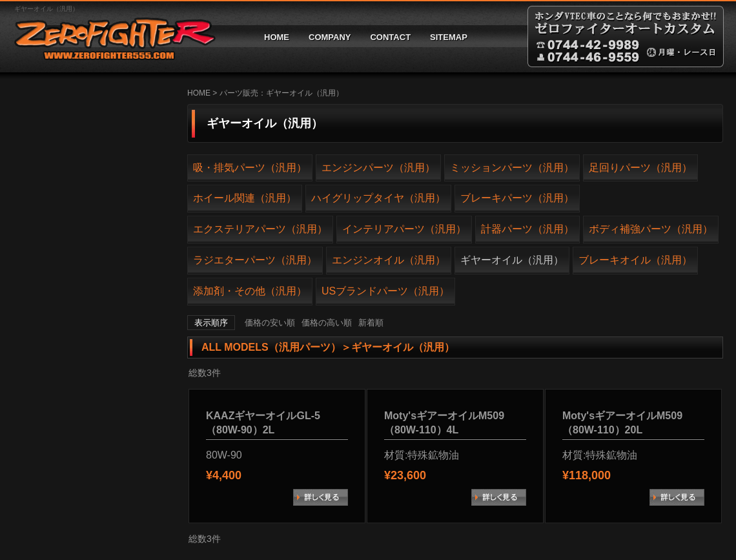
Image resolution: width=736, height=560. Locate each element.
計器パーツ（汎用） (527, 229)
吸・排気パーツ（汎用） (250, 168)
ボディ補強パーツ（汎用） (651, 229)
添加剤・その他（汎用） (250, 291)
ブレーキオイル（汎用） (635, 260)
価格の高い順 (327, 323)
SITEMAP (449, 37)
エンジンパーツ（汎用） (378, 168)
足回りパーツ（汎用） (640, 168)
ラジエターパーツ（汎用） (255, 260)
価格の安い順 (270, 323)
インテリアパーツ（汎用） (404, 229)
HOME (277, 37)
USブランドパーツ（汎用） (385, 291)
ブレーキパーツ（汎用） (517, 198)
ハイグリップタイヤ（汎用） (378, 198)
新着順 (371, 323)
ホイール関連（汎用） (245, 198)
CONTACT (390, 37)
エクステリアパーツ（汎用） (260, 229)
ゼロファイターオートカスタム (110, 36)
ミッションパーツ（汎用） (512, 168)
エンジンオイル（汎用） (389, 260)
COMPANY (330, 37)
